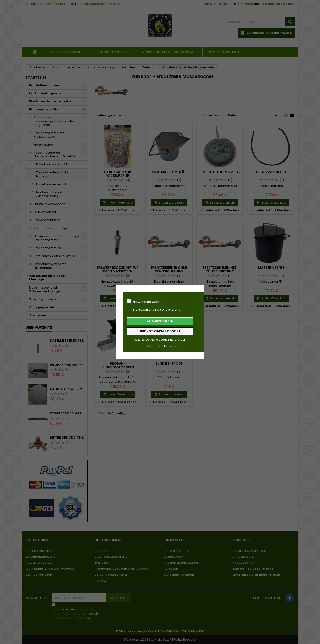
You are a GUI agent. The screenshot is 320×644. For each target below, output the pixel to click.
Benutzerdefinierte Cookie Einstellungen (160, 340)
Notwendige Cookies (146, 301)
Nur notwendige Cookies (160, 331)
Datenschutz (156, 346)
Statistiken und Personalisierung (154, 309)
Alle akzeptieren (160, 321)
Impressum (173, 346)
